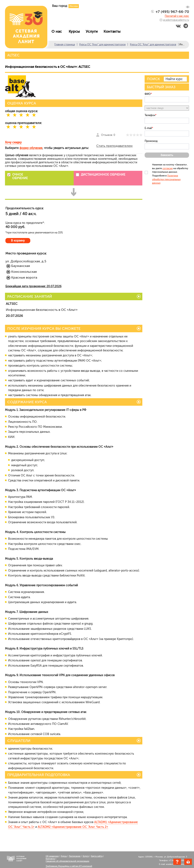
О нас (58, 31)
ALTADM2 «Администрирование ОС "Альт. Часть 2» (73, 827)
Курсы (75, 31)
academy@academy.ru (176, 20)
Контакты (113, 31)
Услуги (93, 31)
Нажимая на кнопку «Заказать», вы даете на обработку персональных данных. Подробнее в (170, 174)
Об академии (52, 856)
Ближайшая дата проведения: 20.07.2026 (33, 286)
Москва (74, 6)
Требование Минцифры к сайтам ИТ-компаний (69, 866)
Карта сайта (97, 856)
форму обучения (31, 148)
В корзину (18, 241)
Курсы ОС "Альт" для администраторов (102, 45)
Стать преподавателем (114, 146)
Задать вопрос (177, 862)
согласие (168, 168)
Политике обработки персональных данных (166, 179)
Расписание (75, 856)
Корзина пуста (192, 862)
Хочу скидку (13, 142)
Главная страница (65, 45)
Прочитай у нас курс (177, 16)
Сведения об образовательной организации (67, 861)
